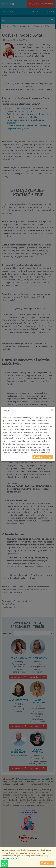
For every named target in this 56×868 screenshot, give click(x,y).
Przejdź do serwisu (43, 457)
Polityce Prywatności (11, 858)
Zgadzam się (47, 863)
